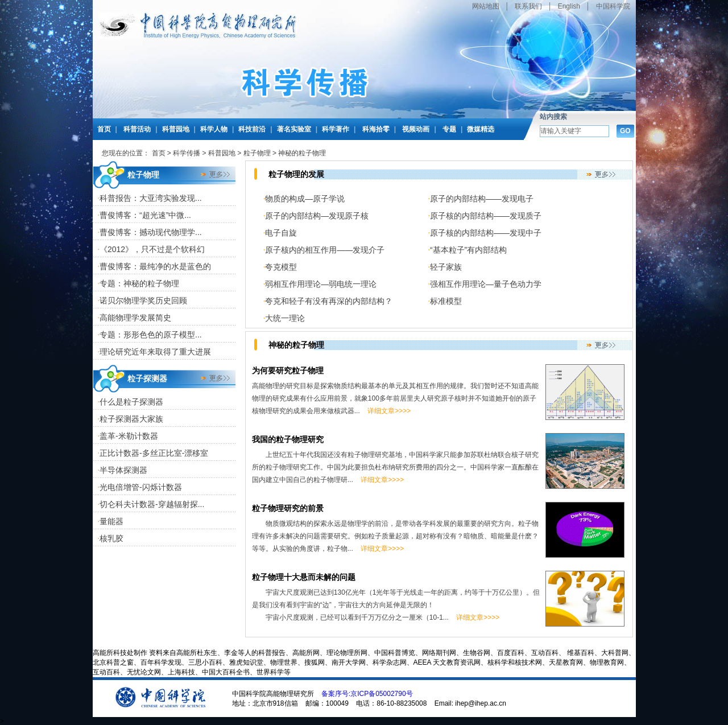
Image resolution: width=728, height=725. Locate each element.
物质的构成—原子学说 (309, 199)
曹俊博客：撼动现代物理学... (151, 232)
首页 (104, 129)
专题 (449, 129)
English (569, 6)
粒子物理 (257, 153)
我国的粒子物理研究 (288, 439)
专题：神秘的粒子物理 (139, 283)
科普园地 (176, 129)
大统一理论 (285, 318)
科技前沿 (252, 129)
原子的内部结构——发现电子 (482, 199)
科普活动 (137, 129)
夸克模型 (281, 267)
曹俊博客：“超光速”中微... (145, 215)
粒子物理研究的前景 (292, 508)
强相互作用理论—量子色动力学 (486, 284)
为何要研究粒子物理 (288, 370)
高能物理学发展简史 (135, 318)
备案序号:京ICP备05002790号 (367, 694)
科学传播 (187, 153)
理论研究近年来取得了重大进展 (155, 352)
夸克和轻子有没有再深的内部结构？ (329, 301)
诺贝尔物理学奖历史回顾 (143, 300)
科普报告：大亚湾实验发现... (151, 198)
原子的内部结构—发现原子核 (321, 216)
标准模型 (446, 301)
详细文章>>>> (389, 411)
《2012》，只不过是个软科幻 (152, 249)
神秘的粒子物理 (302, 153)
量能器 (111, 521)
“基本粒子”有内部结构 (468, 250)
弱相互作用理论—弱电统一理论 (321, 284)
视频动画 (416, 129)
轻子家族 (446, 267)
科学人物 (214, 129)
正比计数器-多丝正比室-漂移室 (154, 453)
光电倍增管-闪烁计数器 (141, 487)
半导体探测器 (123, 470)
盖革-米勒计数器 (129, 436)
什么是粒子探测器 (131, 402)
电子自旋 (281, 233)
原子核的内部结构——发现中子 (486, 233)
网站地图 (486, 6)
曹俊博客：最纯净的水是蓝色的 (155, 266)
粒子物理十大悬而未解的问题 (304, 577)
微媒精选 (481, 129)
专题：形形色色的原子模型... (151, 335)
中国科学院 (613, 6)
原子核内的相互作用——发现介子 (325, 250)
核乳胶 (111, 538)
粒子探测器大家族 (131, 419)
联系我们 (528, 6)
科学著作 (336, 129)
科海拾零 (376, 129)
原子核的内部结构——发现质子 (486, 216)
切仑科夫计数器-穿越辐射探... (152, 504)
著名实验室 (294, 129)
